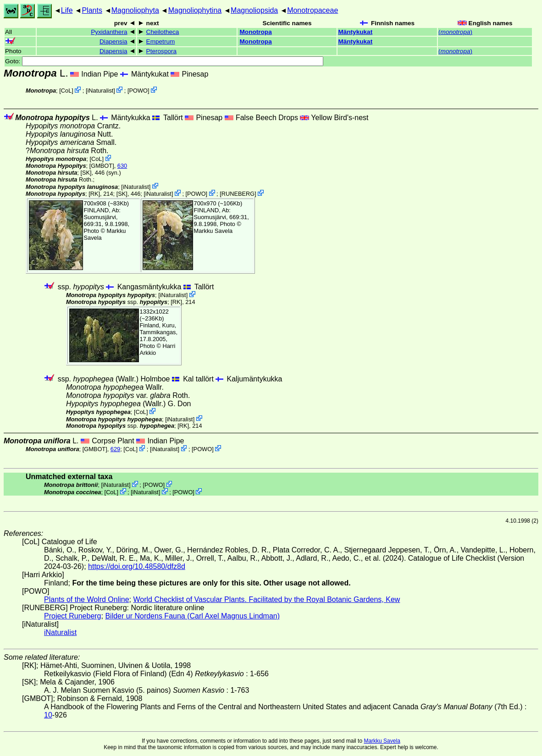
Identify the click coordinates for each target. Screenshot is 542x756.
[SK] (86, 173)
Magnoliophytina (195, 10)
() (455, 32)
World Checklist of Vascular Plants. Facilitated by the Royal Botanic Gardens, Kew (266, 599)
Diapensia (113, 41)
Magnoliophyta (135, 10)
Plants (92, 10)
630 (122, 166)
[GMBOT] (102, 166)
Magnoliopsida (254, 10)
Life (67, 10)
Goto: (164, 61)
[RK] (94, 194)
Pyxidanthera (109, 32)
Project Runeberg (73, 616)
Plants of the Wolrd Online (87, 599)
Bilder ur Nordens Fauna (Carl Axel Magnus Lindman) (192, 616)
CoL (66, 91)
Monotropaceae (312, 10)
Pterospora (162, 51)
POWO (139, 91)
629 (115, 449)
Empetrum (161, 41)
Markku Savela (382, 741)
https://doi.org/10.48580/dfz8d (137, 566)
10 (48, 715)
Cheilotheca (163, 32)
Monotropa (256, 32)
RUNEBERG (238, 194)
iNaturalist (100, 91)
